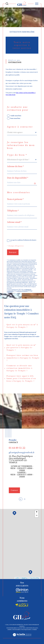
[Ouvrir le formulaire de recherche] (7, 4)
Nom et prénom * (15, 199)
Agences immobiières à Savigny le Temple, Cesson (20, 10)
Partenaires (16, 630)
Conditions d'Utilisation (22, 291)
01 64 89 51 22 (17, 448)
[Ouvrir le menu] (37, 4)
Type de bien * (17, 155)
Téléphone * (13, 211)
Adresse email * (14, 222)
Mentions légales (32, 628)
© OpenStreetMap (34, 578)
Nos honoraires (11, 628)
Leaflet (17, 578)
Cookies (34, 630)
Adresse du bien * (15, 166)
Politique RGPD (26, 630)
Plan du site (21, 628)
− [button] (37, 516)
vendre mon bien (16, 116)
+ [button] (37, 512)
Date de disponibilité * (18, 178)
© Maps (24, 578)
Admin (9, 630)
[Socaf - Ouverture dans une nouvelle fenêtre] (22, 590)
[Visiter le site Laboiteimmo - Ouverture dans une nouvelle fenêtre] (22, 637)
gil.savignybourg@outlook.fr (22, 452)
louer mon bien (15, 118)
